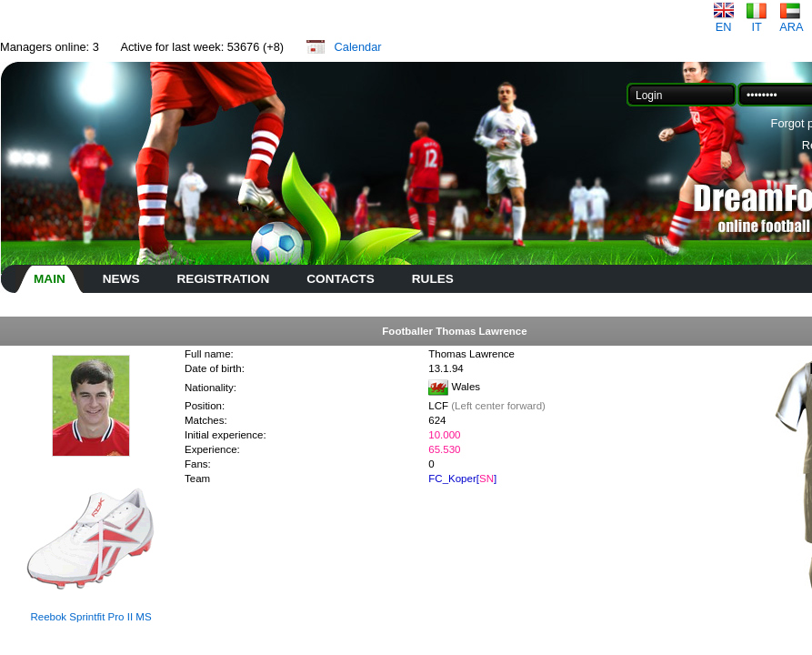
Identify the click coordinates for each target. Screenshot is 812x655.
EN (724, 21)
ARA (791, 21)
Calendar (358, 47)
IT (757, 21)
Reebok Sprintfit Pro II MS (90, 617)
